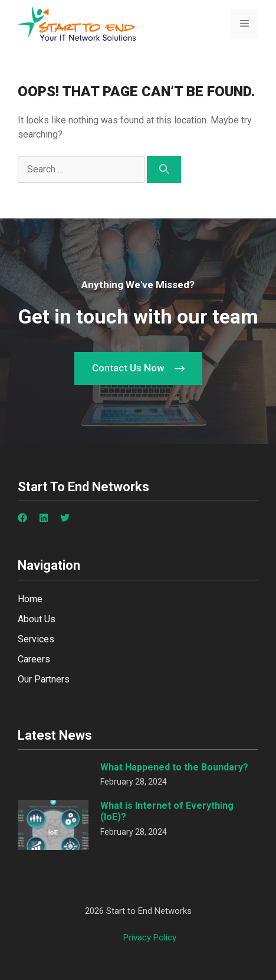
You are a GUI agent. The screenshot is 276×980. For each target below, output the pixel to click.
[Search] (164, 169)
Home (30, 599)
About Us (37, 619)
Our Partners (44, 679)
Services (36, 639)
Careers (34, 659)
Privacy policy (150, 937)
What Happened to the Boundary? (174, 767)
